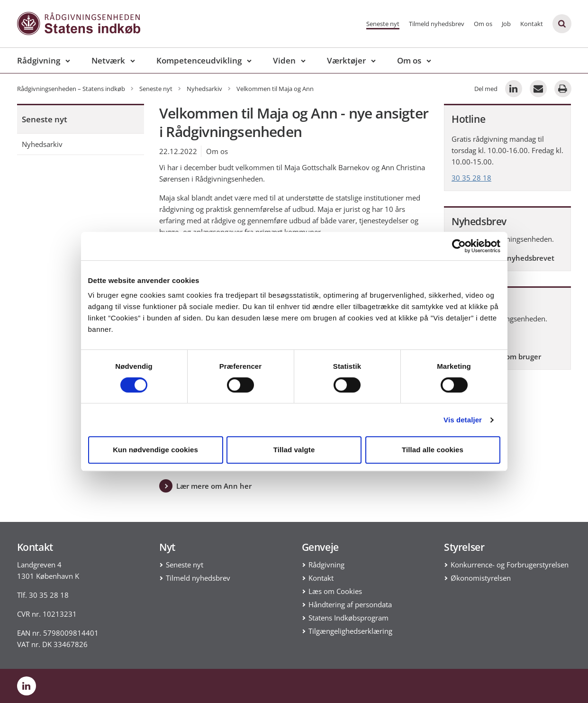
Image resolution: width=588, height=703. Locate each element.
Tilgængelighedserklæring (350, 631)
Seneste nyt (383, 24)
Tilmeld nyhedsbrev (437, 24)
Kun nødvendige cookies (155, 450)
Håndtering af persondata (350, 604)
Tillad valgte (294, 450)
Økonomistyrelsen (481, 578)
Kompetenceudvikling (199, 60)
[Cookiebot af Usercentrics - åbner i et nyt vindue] (459, 246)
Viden (284, 60)
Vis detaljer (463, 420)
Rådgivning (39, 60)
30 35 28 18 (471, 178)
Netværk (108, 60)
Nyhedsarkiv (42, 144)
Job (506, 24)
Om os (483, 24)
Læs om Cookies (335, 591)
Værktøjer (346, 60)
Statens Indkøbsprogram (348, 618)
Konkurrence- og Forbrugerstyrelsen (510, 565)
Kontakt (532, 24)
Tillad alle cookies (433, 450)
